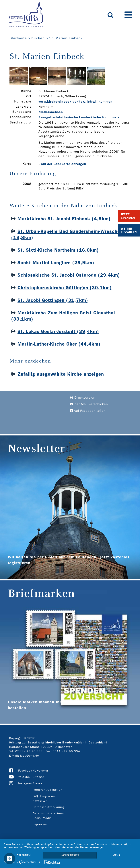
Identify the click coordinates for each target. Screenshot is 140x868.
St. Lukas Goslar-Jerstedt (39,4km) (58, 331)
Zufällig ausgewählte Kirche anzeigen (61, 374)
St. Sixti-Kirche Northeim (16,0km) (58, 250)
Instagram (25, 783)
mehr (116, 855)
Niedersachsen (51, 112)
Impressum (41, 824)
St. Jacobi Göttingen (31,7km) (53, 300)
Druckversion (83, 398)
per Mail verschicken (89, 404)
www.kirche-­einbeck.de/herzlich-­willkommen (75, 102)
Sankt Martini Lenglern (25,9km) (56, 263)
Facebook (25, 771)
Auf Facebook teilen (88, 411)
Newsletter (40, 771)
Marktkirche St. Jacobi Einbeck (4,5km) (64, 219)
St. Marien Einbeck (66, 38)
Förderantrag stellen (47, 790)
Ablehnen (24, 855)
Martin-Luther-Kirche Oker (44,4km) (59, 344)
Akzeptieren (70, 855)
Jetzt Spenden (128, 216)
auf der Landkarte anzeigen (64, 164)
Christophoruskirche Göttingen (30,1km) (65, 288)
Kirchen (38, 38)
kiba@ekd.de (30, 756)
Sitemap (39, 777)
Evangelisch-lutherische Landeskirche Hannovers (79, 117)
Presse (38, 783)
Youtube (24, 777)
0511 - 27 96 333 (29, 751)
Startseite (18, 38)
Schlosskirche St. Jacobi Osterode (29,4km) (69, 275)
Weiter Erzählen (129, 230)
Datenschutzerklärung (49, 807)
